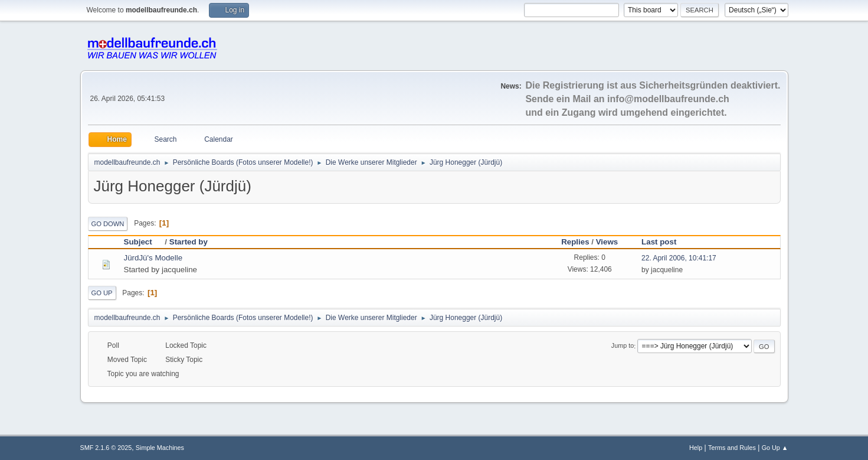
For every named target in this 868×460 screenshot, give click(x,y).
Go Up (102, 293)
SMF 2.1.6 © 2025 (106, 448)
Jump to (623, 346)
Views (607, 242)
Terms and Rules (732, 448)
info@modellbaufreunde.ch (668, 99)
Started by (189, 242)
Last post (659, 242)
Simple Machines (160, 448)
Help (696, 448)
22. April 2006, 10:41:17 (679, 258)
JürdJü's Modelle (153, 258)
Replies (575, 242)
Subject (143, 242)
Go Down (108, 224)
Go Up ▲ (775, 448)
